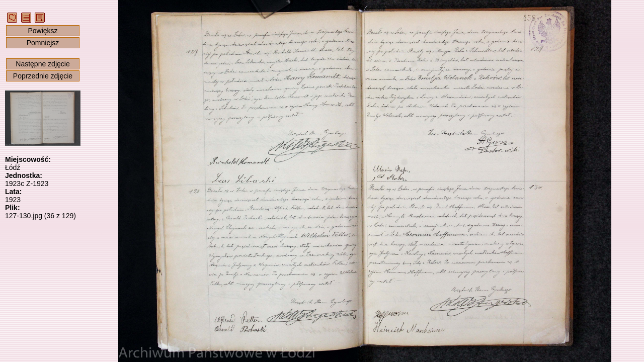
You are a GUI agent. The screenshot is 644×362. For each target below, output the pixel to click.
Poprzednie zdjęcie (43, 76)
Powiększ (43, 31)
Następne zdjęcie (43, 64)
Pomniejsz (43, 43)
